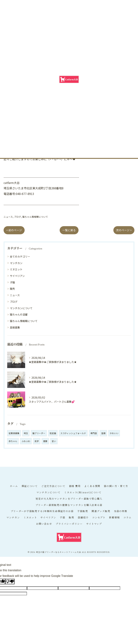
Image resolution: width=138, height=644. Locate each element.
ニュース (8, 217)
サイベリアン (17, 276)
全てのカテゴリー (20, 256)
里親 (103, 433)
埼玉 (26, 433)
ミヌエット (16, 269)
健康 (45, 441)
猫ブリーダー (39, 433)
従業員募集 (14, 433)
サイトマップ (94, 524)
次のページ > (124, 230)
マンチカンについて (21, 308)
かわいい (114, 433)
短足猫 (53, 433)
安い (54, 441)
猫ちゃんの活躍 (19, 314)
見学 (37, 441)
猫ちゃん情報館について (35, 217)
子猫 (12, 282)
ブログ (18, 217)
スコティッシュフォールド (73, 433)
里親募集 (15, 327)
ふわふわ (26, 441)
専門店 (94, 433)
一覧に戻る (69, 230)
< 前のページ (14, 230)
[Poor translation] (10, 581)
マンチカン (16, 263)
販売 (12, 289)
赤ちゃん (13, 441)
